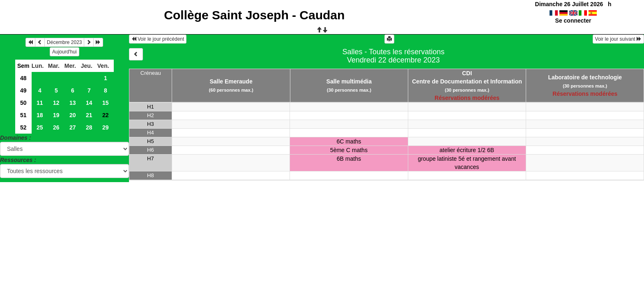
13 (73, 103)
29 (106, 127)
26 (56, 127)
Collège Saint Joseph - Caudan (254, 15)
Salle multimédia (349, 81)
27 (73, 127)
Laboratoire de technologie (585, 77)
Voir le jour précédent (158, 39)
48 (23, 78)
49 (23, 90)
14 (89, 103)
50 (23, 103)
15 (106, 103)
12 (56, 103)
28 (89, 127)
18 (40, 115)
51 (23, 115)
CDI (467, 73)
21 (89, 115)
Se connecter (573, 21)
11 (40, 103)
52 (23, 127)
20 (73, 115)
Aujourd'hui (64, 52)
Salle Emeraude (231, 81)
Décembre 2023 (64, 42)
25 (40, 127)
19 (56, 115)
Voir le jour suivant (618, 39)
